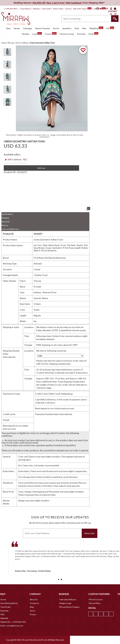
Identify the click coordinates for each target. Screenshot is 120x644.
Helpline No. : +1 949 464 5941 (13, 622)
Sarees (17, 28)
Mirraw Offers (95, 603)
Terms (32, 611)
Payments (6, 222)
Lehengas (28, 28)
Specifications (7, 214)
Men (84, 28)
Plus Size (81, 34)
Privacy (33, 614)
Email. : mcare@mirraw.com (12, 626)
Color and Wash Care (10, 229)
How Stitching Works (9, 603)
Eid (110, 28)
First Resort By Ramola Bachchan (50, 258)
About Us (34, 599)
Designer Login (65, 603)
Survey (68, 9)
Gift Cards (100, 9)
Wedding (96, 28)
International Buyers (68, 599)
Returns (5, 225)
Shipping (5, 218)
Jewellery (67, 28)
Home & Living (67, 34)
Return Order (58, 9)
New (8, 28)
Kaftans (38, 292)
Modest (26, 34)
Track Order (46, 9)
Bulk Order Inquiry (80, 9)
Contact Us (34, 603)
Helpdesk (4, 618)
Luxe (37, 34)
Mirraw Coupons (96, 599)
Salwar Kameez (42, 28)
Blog (32, 607)
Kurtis (56, 28)
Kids (77, 28)
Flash (93, 34)
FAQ (2, 614)
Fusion (51, 34)
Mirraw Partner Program (69, 607)
